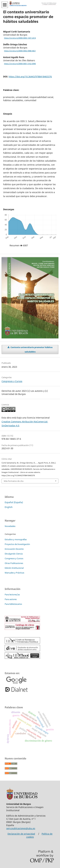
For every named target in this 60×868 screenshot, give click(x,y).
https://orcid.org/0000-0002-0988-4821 (20, 51)
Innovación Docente (14, 549)
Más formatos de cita (14, 481)
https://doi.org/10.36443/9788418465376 (30, 77)
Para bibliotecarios (13, 604)
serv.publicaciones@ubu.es (21, 828)
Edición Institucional (14, 568)
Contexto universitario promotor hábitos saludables (31, 349)
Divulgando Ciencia (14, 554)
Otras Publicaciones (14, 563)
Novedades (10, 526)
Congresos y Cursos (12, 381)
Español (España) (14, 502)
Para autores (11, 599)
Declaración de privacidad (21, 834)
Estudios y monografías (16, 539)
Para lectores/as (12, 594)
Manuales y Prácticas (14, 573)
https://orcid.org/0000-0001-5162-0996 (20, 64)
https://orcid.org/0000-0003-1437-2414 (20, 38)
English (9, 507)
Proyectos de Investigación (17, 544)
